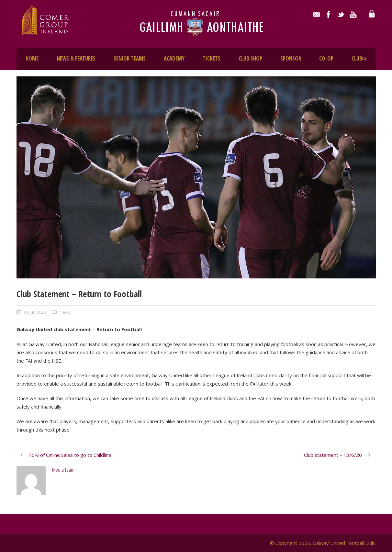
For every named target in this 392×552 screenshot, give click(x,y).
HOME (32, 58)
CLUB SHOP (250, 58)
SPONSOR (291, 58)
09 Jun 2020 (35, 312)
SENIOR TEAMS (130, 58)
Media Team (63, 470)
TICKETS (212, 58)
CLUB (357, 58)
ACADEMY (174, 58)
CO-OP (326, 58)
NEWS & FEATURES (76, 58)
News (65, 312)
